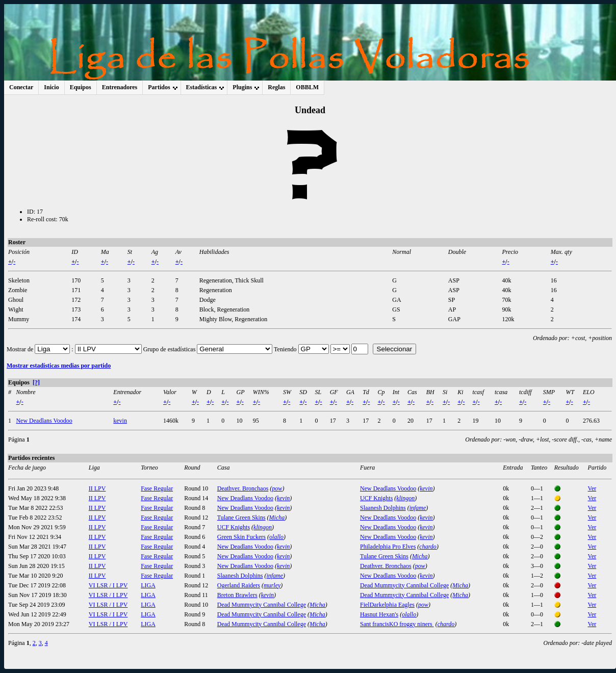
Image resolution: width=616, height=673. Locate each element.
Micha (277, 517)
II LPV (97, 488)
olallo (276, 537)
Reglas (276, 87)
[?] (36, 382)
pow (277, 488)
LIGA (148, 585)
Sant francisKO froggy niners (397, 624)
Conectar (21, 87)
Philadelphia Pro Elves (388, 547)
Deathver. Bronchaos (243, 488)
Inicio (51, 87)
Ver (592, 488)
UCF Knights (376, 498)
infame (418, 508)
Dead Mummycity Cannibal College (404, 585)
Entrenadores (120, 87)
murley (272, 585)
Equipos (81, 87)
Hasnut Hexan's (379, 614)
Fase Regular (157, 488)
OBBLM (307, 87)
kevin (120, 421)
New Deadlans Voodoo (44, 421)
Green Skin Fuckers (241, 537)
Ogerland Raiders (239, 585)
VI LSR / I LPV (108, 585)
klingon (405, 498)
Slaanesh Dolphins (383, 508)
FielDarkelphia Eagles (387, 605)
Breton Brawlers (237, 595)
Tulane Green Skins (241, 517)
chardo (428, 547)
